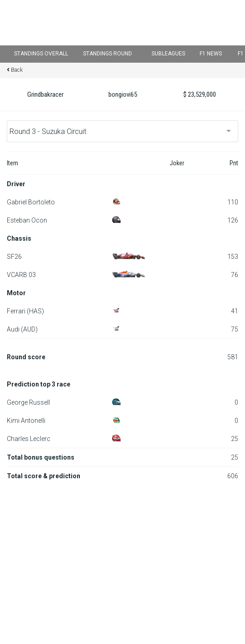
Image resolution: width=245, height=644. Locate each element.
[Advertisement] (122, 553)
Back (17, 70)
